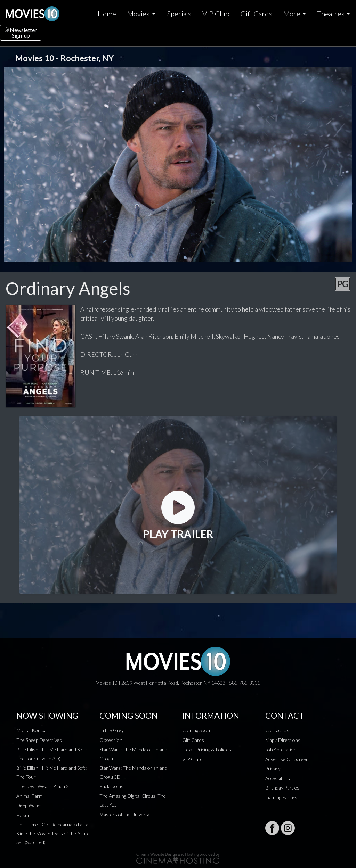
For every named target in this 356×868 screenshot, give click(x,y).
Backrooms (111, 786)
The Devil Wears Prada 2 (43, 786)
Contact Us (277, 730)
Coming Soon (196, 730)
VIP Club (216, 14)
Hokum (24, 815)
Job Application (281, 749)
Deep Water (29, 805)
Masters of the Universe (125, 814)
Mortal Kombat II (35, 730)
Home (107, 14)
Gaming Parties (281, 797)
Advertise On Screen (287, 759)
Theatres (331, 14)
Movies (138, 14)
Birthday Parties (282, 788)
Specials (179, 14)
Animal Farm (30, 796)
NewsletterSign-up (21, 32)
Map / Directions (283, 740)
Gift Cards (256, 14)
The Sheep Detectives (39, 740)
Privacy (273, 768)
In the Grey (112, 730)
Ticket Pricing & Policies (207, 749)
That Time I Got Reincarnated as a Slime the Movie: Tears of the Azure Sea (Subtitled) (53, 833)
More (292, 14)
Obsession (111, 740)
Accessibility (278, 778)
